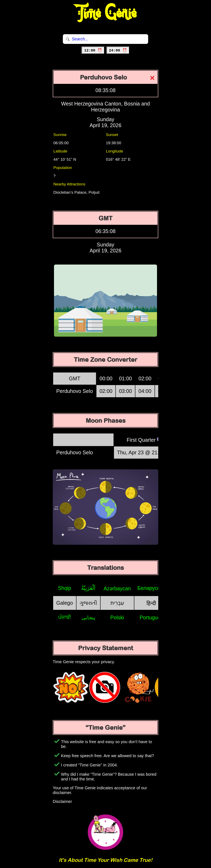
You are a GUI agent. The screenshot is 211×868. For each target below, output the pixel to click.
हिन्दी (151, 603)
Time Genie (106, 13)
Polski (117, 617)
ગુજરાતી (88, 603)
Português (151, 617)
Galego (65, 603)
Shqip (64, 588)
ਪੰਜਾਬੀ (65, 617)
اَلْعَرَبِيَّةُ (88, 588)
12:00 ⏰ (93, 50)
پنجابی (88, 617)
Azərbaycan (117, 588)
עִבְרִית (117, 603)
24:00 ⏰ (118, 50)
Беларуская (151, 588)
